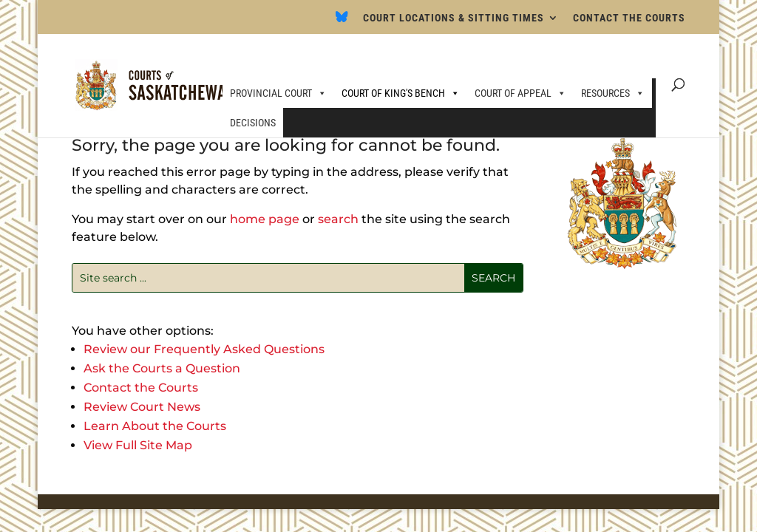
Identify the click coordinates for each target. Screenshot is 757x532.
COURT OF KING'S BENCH (401, 93)
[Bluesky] (342, 21)
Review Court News (142, 407)
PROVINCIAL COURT (278, 93)
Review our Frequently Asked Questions (204, 349)
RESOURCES (613, 93)
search (338, 219)
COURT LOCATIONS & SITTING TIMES (454, 18)
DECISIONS (253, 123)
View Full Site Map (138, 445)
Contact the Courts (141, 388)
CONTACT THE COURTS (629, 18)
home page (265, 219)
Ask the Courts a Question (162, 368)
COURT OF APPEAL (520, 93)
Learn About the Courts (155, 426)
